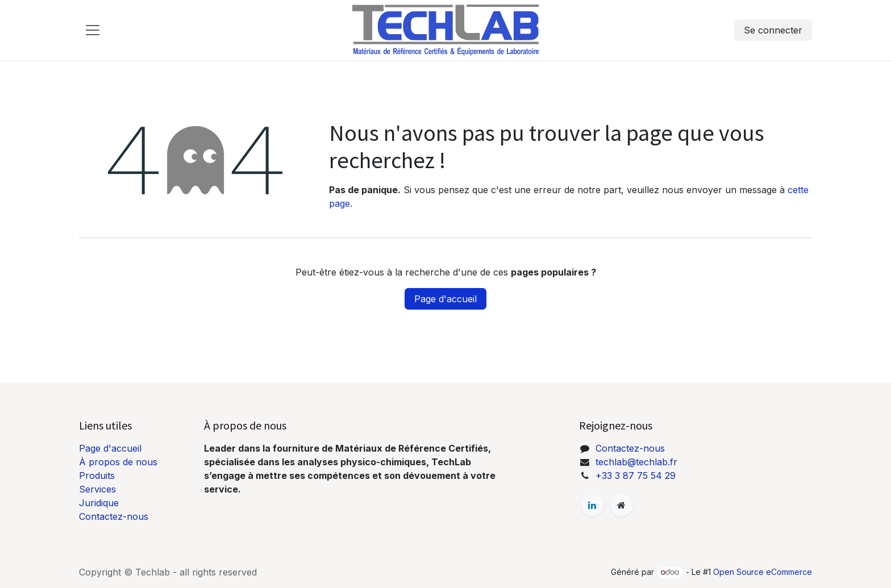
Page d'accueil (445, 299)
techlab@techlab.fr (636, 462)
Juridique (99, 503)
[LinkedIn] (592, 505)
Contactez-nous (114, 516)
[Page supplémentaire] (622, 505)
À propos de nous (118, 462)
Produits (97, 476)
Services (97, 489)
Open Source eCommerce (763, 572)
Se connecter (773, 30)
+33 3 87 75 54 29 (636, 476)
